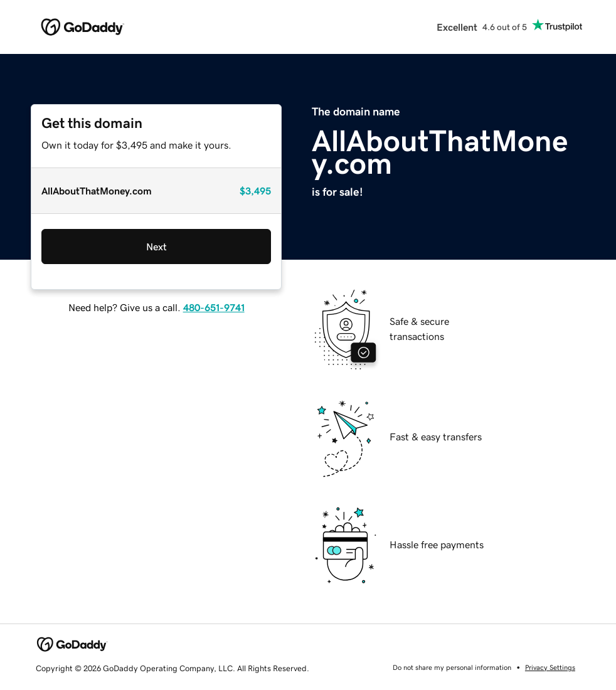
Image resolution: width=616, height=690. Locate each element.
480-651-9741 (214, 307)
